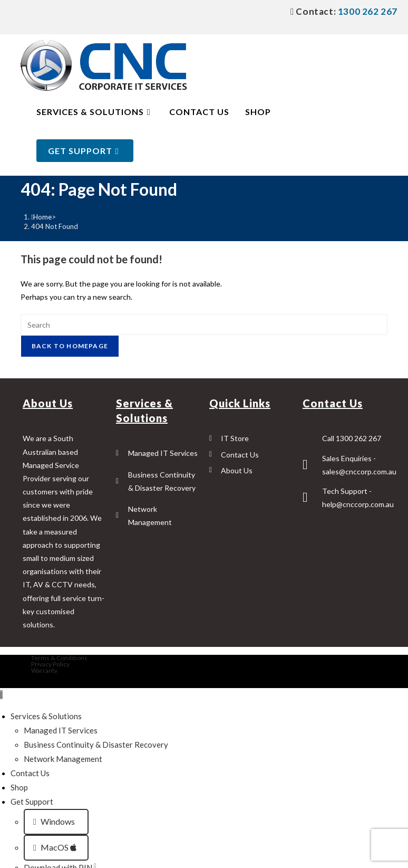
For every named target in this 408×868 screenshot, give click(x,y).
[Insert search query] (204, 325)
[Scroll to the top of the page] (1, 695)
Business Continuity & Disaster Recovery (96, 745)
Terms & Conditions (59, 658)
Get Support (32, 802)
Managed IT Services (61, 730)
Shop (19, 787)
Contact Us (30, 773)
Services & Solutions (46, 716)
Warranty (44, 670)
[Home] (42, 217)
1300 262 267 (367, 11)
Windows (55, 821)
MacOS (55, 847)
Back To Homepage (70, 346)
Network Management (63, 759)
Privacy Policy (50, 664)
